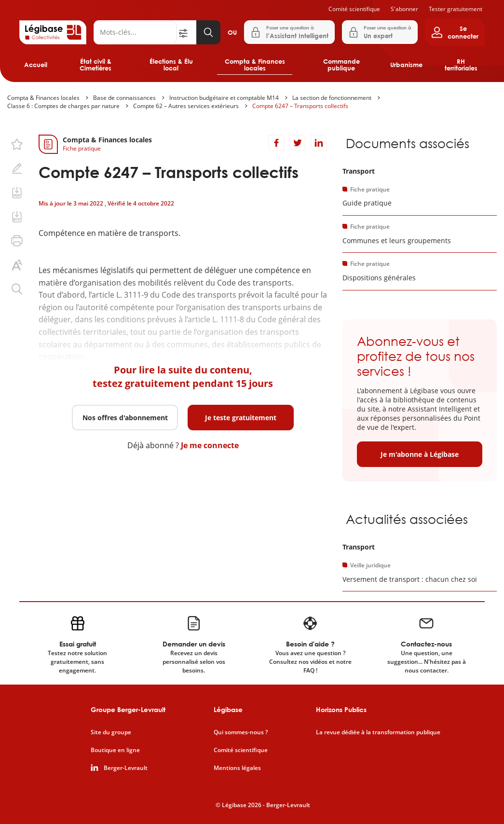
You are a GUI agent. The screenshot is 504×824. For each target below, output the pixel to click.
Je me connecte (210, 445)
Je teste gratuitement (241, 418)
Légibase (228, 709)
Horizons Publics (341, 709)
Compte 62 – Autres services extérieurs (186, 106)
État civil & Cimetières (95, 65)
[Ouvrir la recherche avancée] (187, 32)
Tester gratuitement (456, 9)
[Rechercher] (135, 32)
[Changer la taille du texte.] (17, 265)
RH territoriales (461, 65)
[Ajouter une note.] (17, 168)
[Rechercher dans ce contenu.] (17, 289)
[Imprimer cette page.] (17, 241)
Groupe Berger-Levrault (128, 709)
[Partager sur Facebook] (276, 143)
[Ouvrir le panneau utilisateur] (455, 32)
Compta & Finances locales (255, 65)
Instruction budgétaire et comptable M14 (224, 98)
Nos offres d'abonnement (125, 418)
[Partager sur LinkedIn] (319, 143)
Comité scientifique (354, 9)
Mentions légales (237, 768)
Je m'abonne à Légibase (420, 454)
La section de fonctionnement (332, 98)
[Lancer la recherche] (208, 32)
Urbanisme (406, 65)
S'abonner (404, 9)
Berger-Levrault (126, 768)
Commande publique (341, 65)
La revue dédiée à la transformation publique (378, 732)
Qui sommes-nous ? (241, 732)
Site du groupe (111, 732)
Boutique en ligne (115, 750)
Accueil (36, 65)
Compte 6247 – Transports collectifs (300, 106)
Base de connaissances (124, 98)
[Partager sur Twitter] (298, 143)
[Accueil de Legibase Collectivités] (53, 32)
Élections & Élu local (171, 65)
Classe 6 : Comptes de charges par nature (63, 106)
